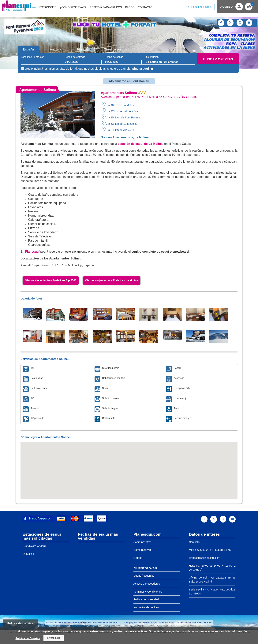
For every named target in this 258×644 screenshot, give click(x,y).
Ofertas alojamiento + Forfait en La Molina (112, 280)
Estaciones (48, 7)
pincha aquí (141, 69)
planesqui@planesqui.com (204, 558)
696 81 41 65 (223, 550)
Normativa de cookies (146, 607)
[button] (129, 467)
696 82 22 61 (205, 550)
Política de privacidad (146, 599)
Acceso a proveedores (147, 584)
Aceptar (53, 638)
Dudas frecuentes (144, 576)
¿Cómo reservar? (73, 7)
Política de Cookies (28, 638)
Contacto (145, 7)
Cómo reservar (142, 550)
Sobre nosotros (142, 542)
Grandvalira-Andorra (34, 546)
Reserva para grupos (106, 7)
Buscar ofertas (218, 59)
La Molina (28, 554)
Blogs (130, 7)
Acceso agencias (200, 7)
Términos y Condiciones (148, 592)
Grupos (138, 558)
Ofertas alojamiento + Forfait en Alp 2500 (51, 280)
